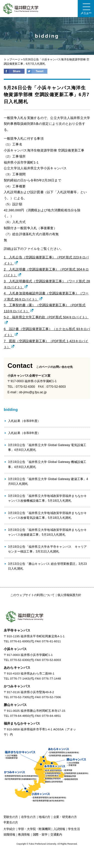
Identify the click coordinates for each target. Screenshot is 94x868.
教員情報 (24, 835)
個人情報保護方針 (69, 595)
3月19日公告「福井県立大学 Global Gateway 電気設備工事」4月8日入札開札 (47, 447)
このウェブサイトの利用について (32, 595)
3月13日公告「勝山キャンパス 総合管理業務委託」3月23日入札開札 (47, 566)
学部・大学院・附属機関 (34, 829)
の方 (11, 817)
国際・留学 (40, 835)
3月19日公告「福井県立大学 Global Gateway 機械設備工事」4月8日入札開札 (47, 464)
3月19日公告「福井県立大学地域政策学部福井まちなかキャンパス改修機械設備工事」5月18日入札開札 (48, 498)
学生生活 (74, 829)
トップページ (12, 59)
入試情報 (59, 829)
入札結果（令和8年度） (24, 421)
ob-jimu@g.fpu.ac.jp (33, 392)
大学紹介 (9, 829)
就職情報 (9, 835)
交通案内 (56, 835)
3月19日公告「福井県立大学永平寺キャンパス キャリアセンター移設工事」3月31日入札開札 (48, 549)
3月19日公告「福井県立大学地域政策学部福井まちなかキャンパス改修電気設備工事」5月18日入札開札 (48, 515)
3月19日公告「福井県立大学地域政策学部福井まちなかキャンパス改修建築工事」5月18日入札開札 (48, 532)
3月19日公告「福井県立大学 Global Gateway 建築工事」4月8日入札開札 (48, 481)
